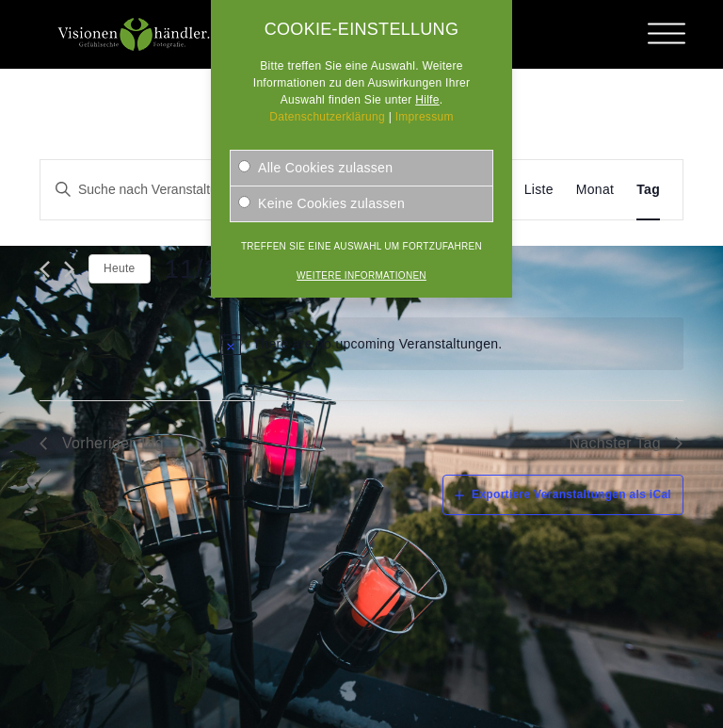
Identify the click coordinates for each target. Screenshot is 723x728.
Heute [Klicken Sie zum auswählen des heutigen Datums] (120, 268)
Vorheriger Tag (113, 443)
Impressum (425, 117)
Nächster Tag (615, 443)
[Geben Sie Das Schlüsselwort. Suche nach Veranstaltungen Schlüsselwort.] (172, 190)
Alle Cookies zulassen (315, 168)
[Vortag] (45, 269)
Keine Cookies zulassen (321, 203)
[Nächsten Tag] (69, 269)
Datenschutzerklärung (327, 117)
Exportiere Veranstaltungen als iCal (571, 494)
